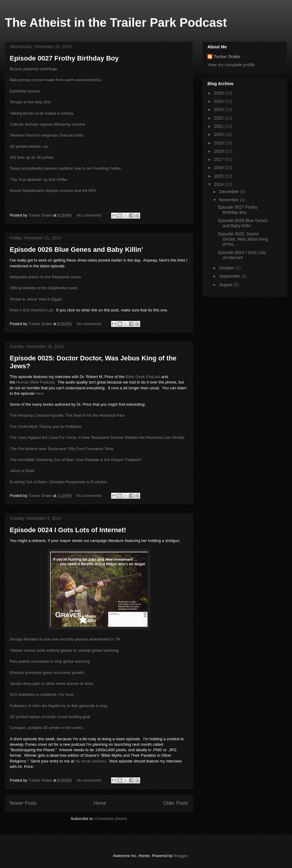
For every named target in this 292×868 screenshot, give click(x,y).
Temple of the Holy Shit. (31, 102)
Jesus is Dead (22, 471)
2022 (219, 118)
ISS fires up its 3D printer (32, 157)
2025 (219, 93)
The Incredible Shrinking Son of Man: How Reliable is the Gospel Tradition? (76, 460)
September (230, 276)
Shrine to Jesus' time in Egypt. (36, 299)
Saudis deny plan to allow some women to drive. (52, 684)
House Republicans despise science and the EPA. (54, 191)
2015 (219, 176)
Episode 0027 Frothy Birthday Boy (64, 58)
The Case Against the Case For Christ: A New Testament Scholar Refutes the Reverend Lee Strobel (97, 437)
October (227, 268)
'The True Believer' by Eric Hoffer (39, 180)
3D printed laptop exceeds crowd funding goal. (50, 717)
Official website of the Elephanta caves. (44, 288)
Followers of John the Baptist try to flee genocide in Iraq (58, 706)
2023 (219, 109)
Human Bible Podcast (35, 382)
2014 (219, 184)
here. (40, 393)
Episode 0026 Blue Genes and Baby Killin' (76, 250)
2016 (219, 168)
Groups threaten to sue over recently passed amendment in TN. (66, 639)
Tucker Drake (227, 57)
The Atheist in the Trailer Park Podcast (116, 23)
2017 (219, 159)
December (229, 192)
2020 (219, 134)
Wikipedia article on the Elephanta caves (45, 277)
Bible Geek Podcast (143, 377)
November (229, 200)
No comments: (90, 215)
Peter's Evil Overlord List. (32, 310)
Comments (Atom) (111, 819)
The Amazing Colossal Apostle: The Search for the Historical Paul (67, 415)
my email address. (91, 761)
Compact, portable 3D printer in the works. (47, 728)
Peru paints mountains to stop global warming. (50, 661)
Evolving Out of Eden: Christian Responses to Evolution (59, 482)
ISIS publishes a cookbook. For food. (42, 694)
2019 (219, 143)
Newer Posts (23, 803)
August (226, 285)
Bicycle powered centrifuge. (34, 69)
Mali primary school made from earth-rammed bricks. (56, 80)
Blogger (180, 856)
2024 (219, 101)
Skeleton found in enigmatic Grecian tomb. (47, 135)
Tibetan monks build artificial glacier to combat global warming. (65, 650)
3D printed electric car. (29, 146)
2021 (219, 126)
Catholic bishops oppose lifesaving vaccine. (48, 124)
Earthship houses (25, 91)
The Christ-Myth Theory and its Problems (46, 427)
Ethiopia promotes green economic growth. (47, 673)
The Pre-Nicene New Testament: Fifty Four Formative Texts (62, 449)
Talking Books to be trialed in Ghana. (42, 113)
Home (100, 803)
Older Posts (176, 803)
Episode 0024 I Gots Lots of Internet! (68, 530)
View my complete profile (231, 65)
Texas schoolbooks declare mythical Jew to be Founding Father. (66, 168)
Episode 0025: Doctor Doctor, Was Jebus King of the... (243, 239)
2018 (219, 151)
